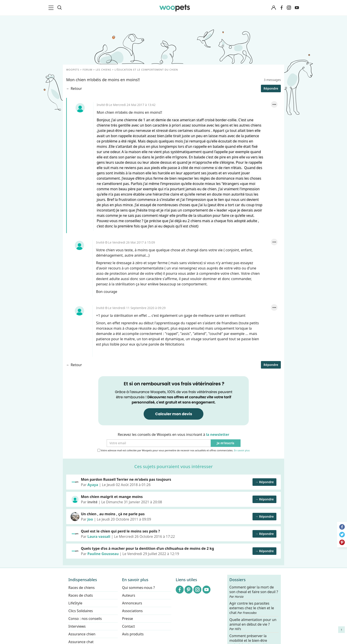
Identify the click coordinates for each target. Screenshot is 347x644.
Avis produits (133, 634)
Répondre (271, 88)
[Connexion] (274, 8)
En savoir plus (242, 451)
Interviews (77, 626)
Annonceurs (132, 603)
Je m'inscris (226, 443)
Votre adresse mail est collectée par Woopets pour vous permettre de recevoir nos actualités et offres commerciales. (174, 450)
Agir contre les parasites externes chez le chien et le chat (252, 608)
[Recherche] (60, 8)
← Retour (74, 88)
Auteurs (129, 595)
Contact (129, 626)
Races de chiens (82, 588)
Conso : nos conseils (85, 619)
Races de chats (81, 595)
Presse (128, 619)
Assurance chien (82, 634)
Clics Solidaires (81, 611)
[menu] (52, 8)
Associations (132, 611)
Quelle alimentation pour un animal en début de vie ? (253, 624)
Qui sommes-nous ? (139, 588)
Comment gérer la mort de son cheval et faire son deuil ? (254, 592)
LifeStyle (75, 603)
